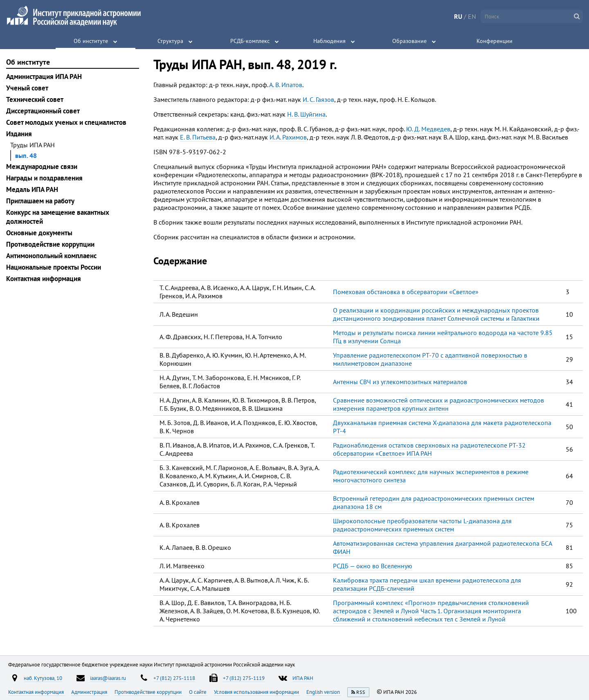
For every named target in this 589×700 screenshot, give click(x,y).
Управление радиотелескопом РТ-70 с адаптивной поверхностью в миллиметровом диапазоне (430, 359)
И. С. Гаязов (318, 99)
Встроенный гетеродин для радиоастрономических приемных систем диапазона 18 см (434, 502)
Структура (170, 41)
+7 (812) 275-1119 (244, 678)
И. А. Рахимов (288, 137)
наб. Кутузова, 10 (43, 678)
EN (472, 16)
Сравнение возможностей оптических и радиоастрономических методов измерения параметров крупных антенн (438, 404)
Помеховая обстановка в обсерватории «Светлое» (406, 292)
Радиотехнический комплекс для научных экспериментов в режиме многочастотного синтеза (431, 476)
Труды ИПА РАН (33, 145)
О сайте (198, 692)
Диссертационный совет (43, 111)
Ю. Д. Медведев (428, 129)
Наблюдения (329, 41)
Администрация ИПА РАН (44, 77)
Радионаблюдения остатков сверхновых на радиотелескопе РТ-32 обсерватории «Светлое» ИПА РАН (429, 449)
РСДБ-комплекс (250, 41)
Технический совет (35, 99)
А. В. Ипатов (286, 85)
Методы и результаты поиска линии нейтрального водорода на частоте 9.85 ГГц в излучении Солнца (443, 337)
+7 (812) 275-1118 (174, 678)
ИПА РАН (303, 678)
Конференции (495, 41)
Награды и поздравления (44, 178)
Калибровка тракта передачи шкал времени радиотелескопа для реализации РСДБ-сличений (427, 584)
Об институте (91, 41)
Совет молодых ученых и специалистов (66, 122)
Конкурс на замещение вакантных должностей (58, 217)
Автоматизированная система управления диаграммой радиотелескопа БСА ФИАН (443, 547)
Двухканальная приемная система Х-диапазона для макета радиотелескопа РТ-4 (442, 427)
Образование (409, 41)
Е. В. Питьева (198, 137)
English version (324, 692)
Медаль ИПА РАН (32, 189)
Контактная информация (44, 279)
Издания (19, 134)
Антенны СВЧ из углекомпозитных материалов (400, 382)
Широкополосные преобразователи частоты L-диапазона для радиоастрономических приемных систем (422, 525)
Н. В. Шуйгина (306, 114)
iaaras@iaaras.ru (108, 678)
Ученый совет (27, 88)
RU (458, 16)
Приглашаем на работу (40, 201)
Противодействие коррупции (50, 244)
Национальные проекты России (54, 267)
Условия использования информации (257, 692)
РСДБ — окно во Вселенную (373, 566)
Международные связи (42, 167)
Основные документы (39, 233)
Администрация (90, 692)
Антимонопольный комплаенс (51, 256)
